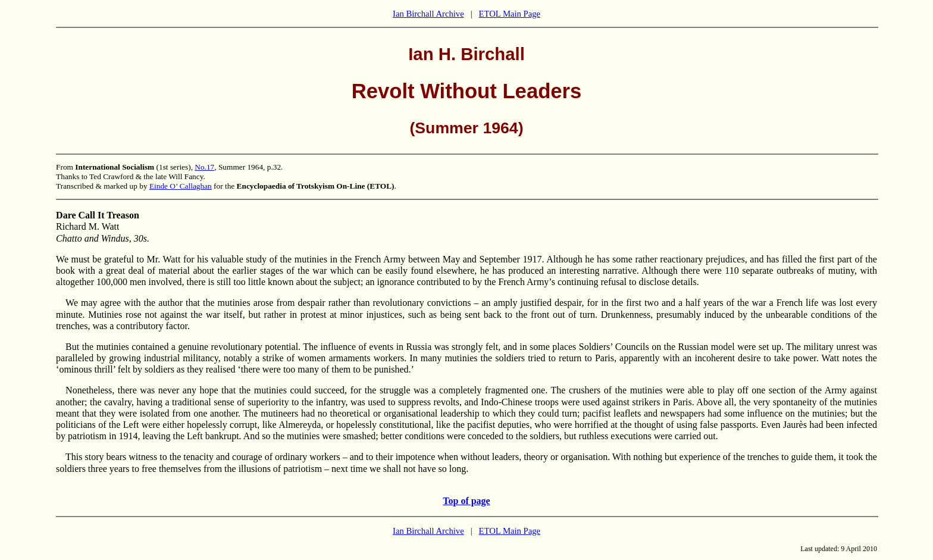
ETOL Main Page (510, 14)
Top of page (466, 501)
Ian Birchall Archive (428, 14)
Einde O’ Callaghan (181, 186)
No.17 (204, 167)
